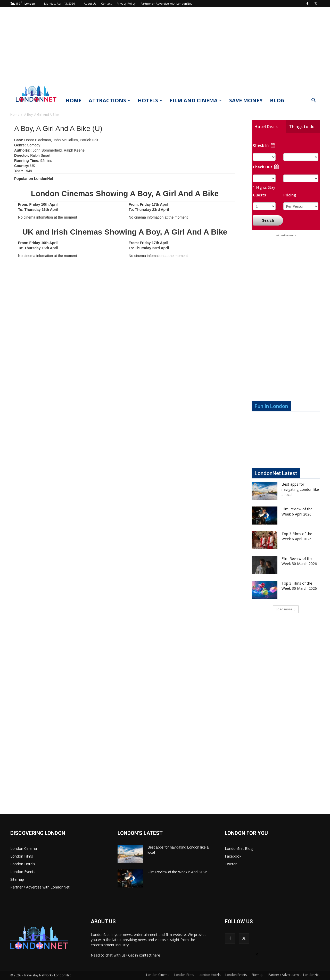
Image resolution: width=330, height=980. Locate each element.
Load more (286, 609)
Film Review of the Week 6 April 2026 (297, 512)
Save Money (246, 100)
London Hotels (23, 864)
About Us (90, 3)
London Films (22, 856)
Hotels (150, 100)
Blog (277, 100)
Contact (106, 3)
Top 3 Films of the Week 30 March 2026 (299, 586)
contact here (150, 955)
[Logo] (36, 103)
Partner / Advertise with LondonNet (40, 887)
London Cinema (24, 848)
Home (73, 100)
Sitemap (17, 879)
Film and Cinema (196, 100)
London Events (23, 872)
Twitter (231, 864)
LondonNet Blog (239, 848)
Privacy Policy (126, 3)
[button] (313, 101)
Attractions (109, 100)
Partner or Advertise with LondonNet (166, 3)
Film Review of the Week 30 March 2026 (299, 561)
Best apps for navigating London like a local (300, 489)
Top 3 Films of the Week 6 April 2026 (297, 536)
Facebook (233, 856)
